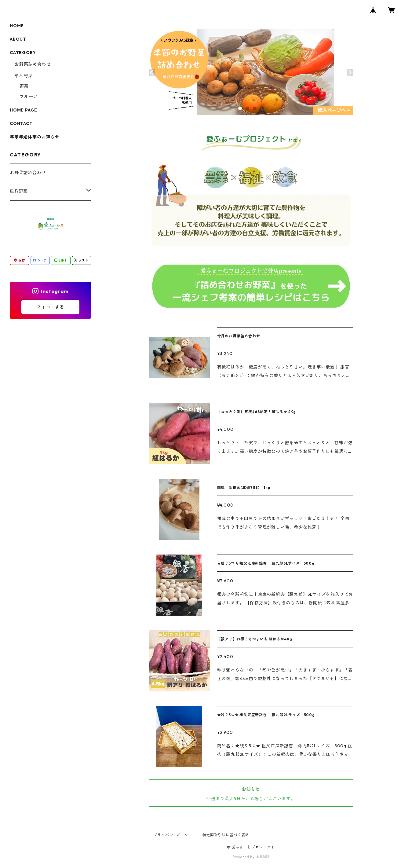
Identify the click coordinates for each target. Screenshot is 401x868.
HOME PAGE (24, 110)
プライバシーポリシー (173, 835)
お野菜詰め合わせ (33, 64)
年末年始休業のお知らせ (35, 137)
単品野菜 (24, 76)
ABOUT (18, 39)
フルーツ (29, 97)
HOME (17, 26)
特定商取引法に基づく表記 (226, 835)
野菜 (24, 86)
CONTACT (21, 123)
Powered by (251, 857)
